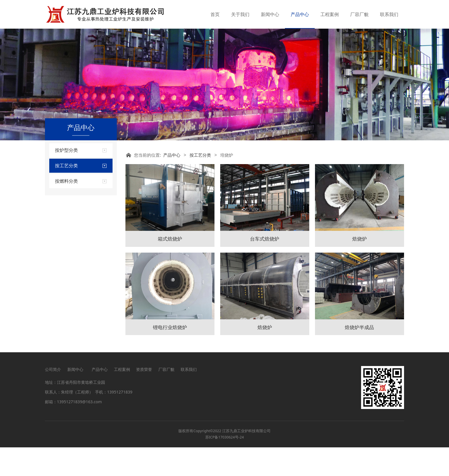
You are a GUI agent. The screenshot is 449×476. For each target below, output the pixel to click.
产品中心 (300, 14)
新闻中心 (270, 14)
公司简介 (53, 398)
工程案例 (330, 14)
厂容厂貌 (359, 14)
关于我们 (240, 14)
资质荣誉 (144, 398)
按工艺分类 (200, 184)
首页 (215, 14)
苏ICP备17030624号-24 (225, 466)
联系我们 (389, 14)
